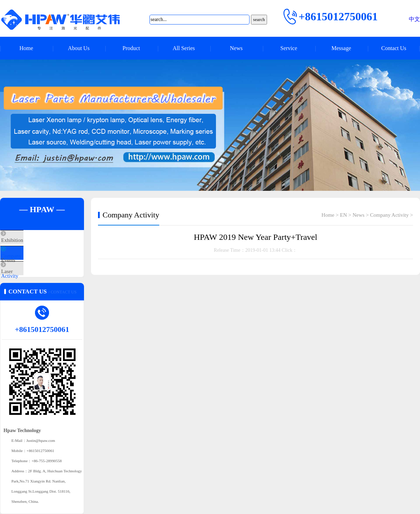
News (236, 48)
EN (343, 215)
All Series (184, 48)
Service (289, 48)
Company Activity (36, 261)
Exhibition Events (35, 241)
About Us (79, 48)
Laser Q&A (29, 282)
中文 (414, 19)
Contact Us (394, 48)
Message (341, 48)
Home (26, 48)
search (259, 19)
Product (131, 48)
